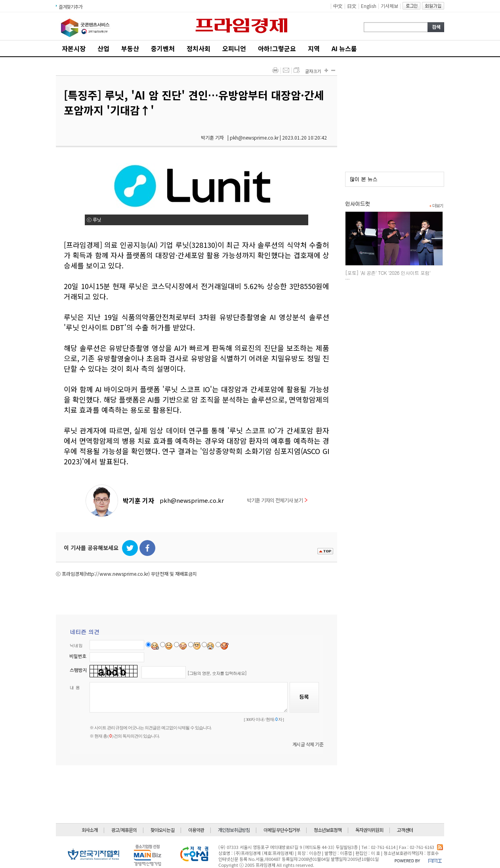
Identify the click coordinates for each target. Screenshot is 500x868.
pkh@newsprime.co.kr (192, 500)
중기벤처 (163, 48)
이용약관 (196, 830)
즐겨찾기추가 (71, 7)
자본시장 (74, 48)
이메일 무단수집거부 (282, 830)
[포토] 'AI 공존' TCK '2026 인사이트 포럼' (388, 273)
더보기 (436, 205)
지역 (314, 48)
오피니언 (234, 48)
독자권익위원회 (369, 830)
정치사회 (198, 48)
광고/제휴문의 (124, 830)
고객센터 (405, 830)
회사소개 (90, 830)
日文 (352, 6)
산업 (103, 48)
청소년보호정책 (328, 830)
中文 (338, 6)
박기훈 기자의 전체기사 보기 (277, 500)
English (369, 6)
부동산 (130, 48)
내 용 (75, 687)
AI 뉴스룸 (344, 48)
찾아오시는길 (162, 830)
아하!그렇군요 (277, 48)
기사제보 (389, 6)
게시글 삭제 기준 (308, 744)
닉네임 (76, 645)
